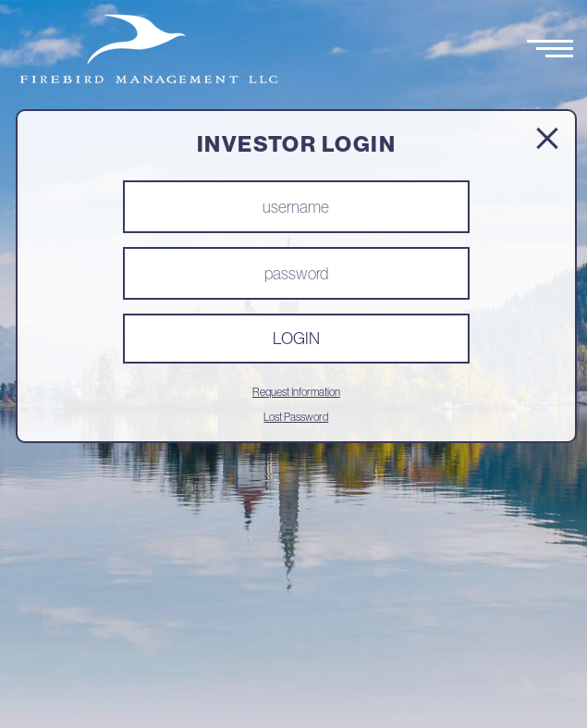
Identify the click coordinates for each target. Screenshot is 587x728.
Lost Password (296, 417)
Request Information (296, 392)
